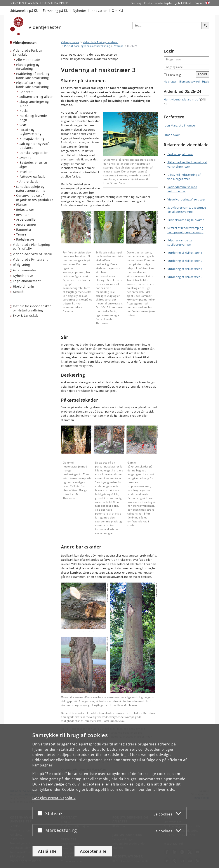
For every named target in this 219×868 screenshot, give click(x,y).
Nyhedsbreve (23, 276)
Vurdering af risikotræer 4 (185, 269)
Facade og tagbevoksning (30, 132)
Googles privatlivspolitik (54, 798)
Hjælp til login (24, 286)
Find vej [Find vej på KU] (136, 3)
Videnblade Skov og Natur (33, 254)
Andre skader (30, 182)
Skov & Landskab (26, 315)
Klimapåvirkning (32, 139)
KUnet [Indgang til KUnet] (187, 3)
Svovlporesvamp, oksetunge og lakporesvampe (187, 210)
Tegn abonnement (27, 281)
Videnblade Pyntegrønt (30, 259)
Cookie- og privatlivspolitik (86, 789)
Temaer (22, 234)
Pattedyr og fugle (32, 177)
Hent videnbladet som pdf (182, 99)
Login (203, 74)
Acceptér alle (93, 851)
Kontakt (19, 292)
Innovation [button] (99, 11)
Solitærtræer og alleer (36, 97)
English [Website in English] (199, 3)
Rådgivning (21, 265)
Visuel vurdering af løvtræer (186, 199)
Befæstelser (25, 210)
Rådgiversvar (26, 239)
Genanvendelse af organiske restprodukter (35, 198)
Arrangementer (25, 270)
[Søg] (205, 26)
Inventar (23, 215)
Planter (22, 205)
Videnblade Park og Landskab (28, 53)
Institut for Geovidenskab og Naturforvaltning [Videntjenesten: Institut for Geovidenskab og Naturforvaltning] (32, 308)
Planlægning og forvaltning (28, 67)
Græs (23, 125)
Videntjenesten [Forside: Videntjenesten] (25, 43)
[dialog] (109, 796)
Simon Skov (172, 135)
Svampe (25, 158)
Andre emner (26, 224)
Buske (24, 111)
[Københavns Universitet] (17, 26)
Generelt (26, 92)
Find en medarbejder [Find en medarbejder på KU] (158, 3)
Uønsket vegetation (34, 153)
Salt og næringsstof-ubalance (35, 146)
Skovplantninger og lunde (34, 104)
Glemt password (189, 82)
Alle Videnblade (28, 60)
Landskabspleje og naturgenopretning (31, 189)
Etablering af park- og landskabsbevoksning (33, 76)
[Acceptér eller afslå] (41, 813)
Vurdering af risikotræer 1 (185, 253)
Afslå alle (47, 851)
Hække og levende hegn (33, 118)
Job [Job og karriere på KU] (178, 3)
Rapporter (24, 229)
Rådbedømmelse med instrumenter (182, 189)
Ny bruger (170, 82)
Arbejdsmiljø (26, 219)
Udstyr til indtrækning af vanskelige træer (184, 177)
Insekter (26, 172)
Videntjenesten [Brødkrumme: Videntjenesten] (70, 42)
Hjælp (206, 82)
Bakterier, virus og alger (33, 165)
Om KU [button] (117, 11)
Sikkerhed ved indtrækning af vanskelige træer (187, 164)
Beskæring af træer (180, 154)
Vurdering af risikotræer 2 (185, 261)
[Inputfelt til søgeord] (167, 25)
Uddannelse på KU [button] (24, 11)
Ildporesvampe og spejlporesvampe (180, 242)
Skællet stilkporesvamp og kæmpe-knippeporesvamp (185, 230)
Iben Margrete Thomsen (180, 125)
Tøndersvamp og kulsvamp (186, 220)
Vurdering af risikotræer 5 (185, 277)
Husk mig (172, 75)
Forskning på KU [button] (56, 11)
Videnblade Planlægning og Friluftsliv (31, 247)
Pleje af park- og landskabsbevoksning (33, 85)
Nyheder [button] (79, 11)
